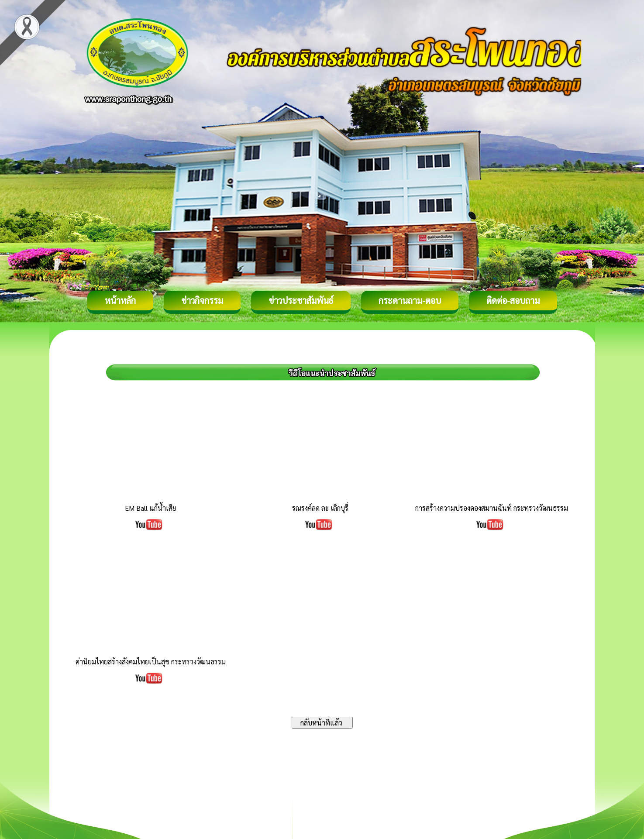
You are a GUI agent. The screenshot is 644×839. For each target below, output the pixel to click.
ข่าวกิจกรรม (202, 300)
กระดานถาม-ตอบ (410, 300)
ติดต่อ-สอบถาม (513, 300)
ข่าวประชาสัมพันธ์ (301, 300)
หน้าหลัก (120, 300)
